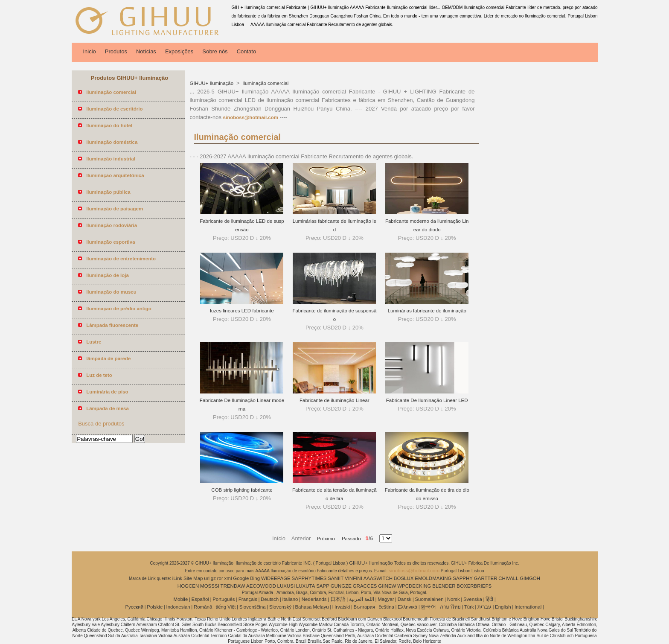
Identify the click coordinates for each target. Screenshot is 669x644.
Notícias (146, 51)
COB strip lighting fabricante (242, 490)
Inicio (90, 51)
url (207, 578)
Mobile (180, 599)
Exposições (179, 51)
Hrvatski (341, 607)
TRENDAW (233, 586)
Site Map (193, 578)
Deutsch (270, 599)
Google (241, 578)
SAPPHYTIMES (309, 578)
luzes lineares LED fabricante (242, 311)
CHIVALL (508, 578)
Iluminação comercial (265, 83)
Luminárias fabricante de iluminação (427, 311)
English (503, 607)
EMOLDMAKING (433, 578)
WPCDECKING (414, 586)
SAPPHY (463, 578)
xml (228, 578)
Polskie (155, 607)
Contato (247, 51)
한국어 (428, 607)
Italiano (290, 599)
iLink (177, 578)
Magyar (386, 599)
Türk (469, 607)
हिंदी (489, 599)
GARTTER (486, 578)
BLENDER (444, 586)
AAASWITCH (378, 578)
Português (224, 599)
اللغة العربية (362, 599)
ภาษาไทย (450, 607)
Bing (255, 578)
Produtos (116, 51)
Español (200, 599)
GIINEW (387, 586)
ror (220, 578)
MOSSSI (210, 586)
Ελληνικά (407, 607)
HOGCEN (188, 586)
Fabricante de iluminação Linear (334, 400)
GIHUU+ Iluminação (212, 83)
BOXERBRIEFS (474, 586)
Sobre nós (215, 51)
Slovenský (280, 607)
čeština (387, 607)
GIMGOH (530, 578)
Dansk (405, 599)
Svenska (473, 599)
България (365, 607)
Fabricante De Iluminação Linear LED (427, 400)
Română (203, 607)
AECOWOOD (261, 586)
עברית (484, 607)
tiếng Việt (226, 607)
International (528, 607)
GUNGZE (341, 586)
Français (248, 599)
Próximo (327, 539)
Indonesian (178, 607)
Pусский (134, 607)
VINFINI (353, 578)
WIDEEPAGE (276, 578)
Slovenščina (253, 607)
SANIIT (336, 578)
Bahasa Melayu (312, 607)
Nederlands (314, 599)
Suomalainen (429, 599)
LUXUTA (306, 586)
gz (213, 578)
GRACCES (365, 586)
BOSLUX (404, 578)
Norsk (454, 599)
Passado (349, 539)
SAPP (323, 586)
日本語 (338, 599)
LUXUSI (286, 586)
